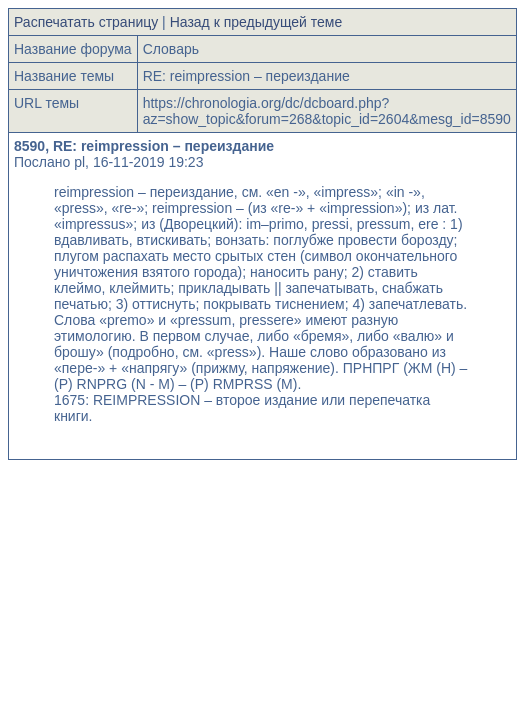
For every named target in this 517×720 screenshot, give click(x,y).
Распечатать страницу (86, 22)
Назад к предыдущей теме (256, 22)
